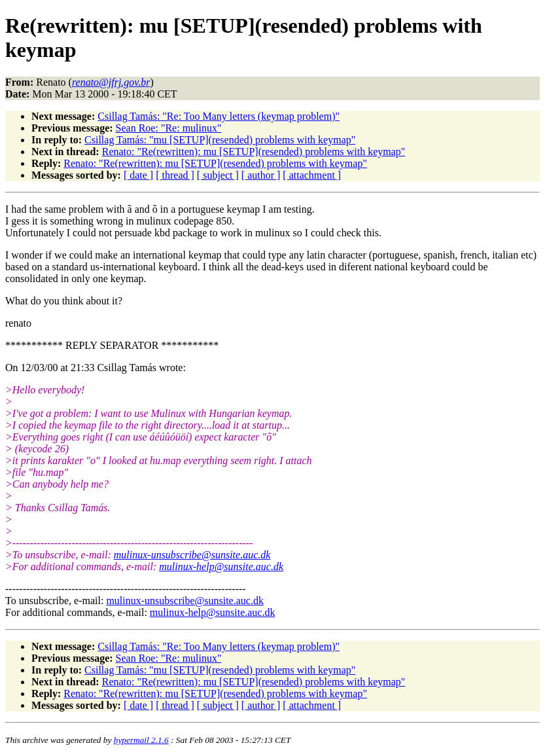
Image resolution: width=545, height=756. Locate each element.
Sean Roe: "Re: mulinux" (169, 128)
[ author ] (261, 175)
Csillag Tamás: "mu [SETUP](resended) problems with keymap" (220, 140)
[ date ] (138, 175)
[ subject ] (218, 175)
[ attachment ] (312, 175)
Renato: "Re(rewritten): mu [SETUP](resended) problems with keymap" (254, 152)
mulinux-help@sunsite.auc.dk (221, 567)
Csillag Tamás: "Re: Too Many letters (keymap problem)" (219, 116)
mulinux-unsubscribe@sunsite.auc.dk (192, 555)
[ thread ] (175, 175)
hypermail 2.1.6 (141, 740)
